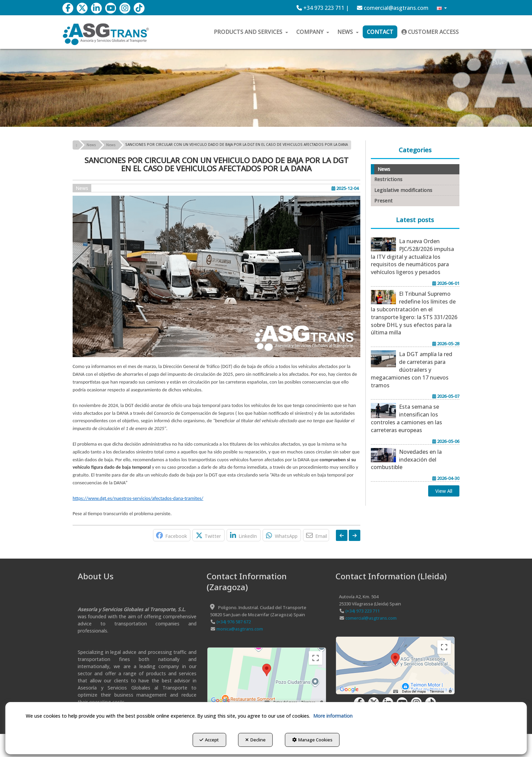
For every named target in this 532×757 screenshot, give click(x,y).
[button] (68, 8)
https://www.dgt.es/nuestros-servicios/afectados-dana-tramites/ (138, 498)
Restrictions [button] (388, 179)
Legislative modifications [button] (403, 190)
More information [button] (333, 716)
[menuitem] (323, 8)
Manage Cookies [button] (315, 740)
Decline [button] (255, 740)
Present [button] (383, 201)
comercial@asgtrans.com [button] (393, 8)
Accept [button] (206, 740)
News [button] (82, 188)
